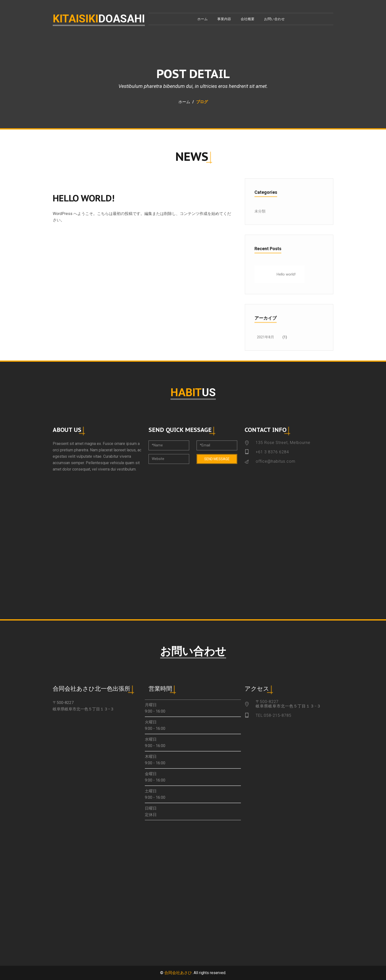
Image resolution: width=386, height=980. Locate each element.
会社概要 (248, 19)
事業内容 (224, 19)
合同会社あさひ (178, 973)
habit (193, 392)
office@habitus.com (276, 461)
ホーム (202, 19)
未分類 (260, 211)
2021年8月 (266, 337)
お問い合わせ (274, 19)
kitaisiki (99, 19)
